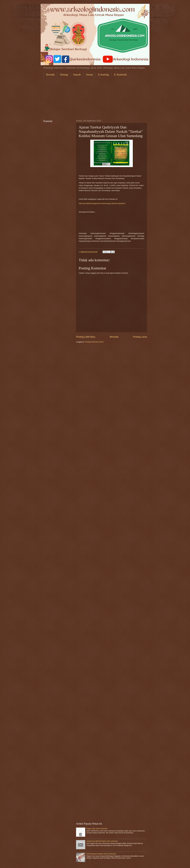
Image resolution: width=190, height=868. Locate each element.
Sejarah (77, 75)
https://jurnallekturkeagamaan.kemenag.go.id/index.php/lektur (102, 203)
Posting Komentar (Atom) (94, 342)
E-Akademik (120, 75)
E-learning (103, 75)
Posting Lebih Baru (86, 337)
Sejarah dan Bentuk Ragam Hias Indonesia (102, 841)
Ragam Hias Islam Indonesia (97, 829)
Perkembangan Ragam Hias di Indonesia (101, 854)
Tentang (64, 75)
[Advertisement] (95, 98)
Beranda (50, 75)
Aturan (89, 75)
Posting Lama (140, 337)
